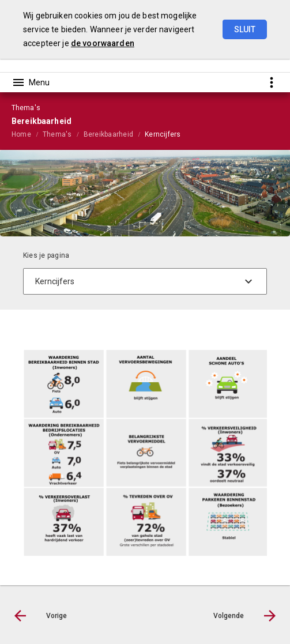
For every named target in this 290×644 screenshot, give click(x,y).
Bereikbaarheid (108, 134)
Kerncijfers (163, 134)
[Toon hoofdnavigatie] (31, 82)
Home (21, 134)
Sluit (245, 29)
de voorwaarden (103, 43)
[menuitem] (27, 134)
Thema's (57, 134)
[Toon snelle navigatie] (271, 82)
